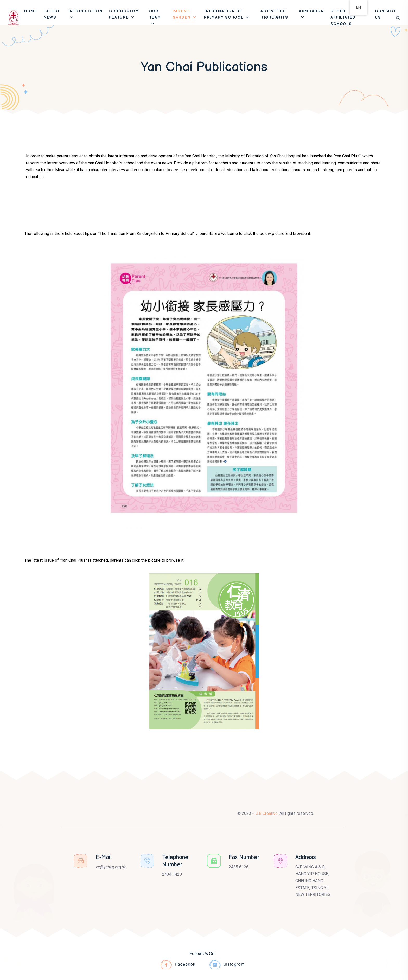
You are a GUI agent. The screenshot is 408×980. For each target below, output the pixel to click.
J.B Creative (267, 813)
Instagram (227, 965)
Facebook (178, 965)
